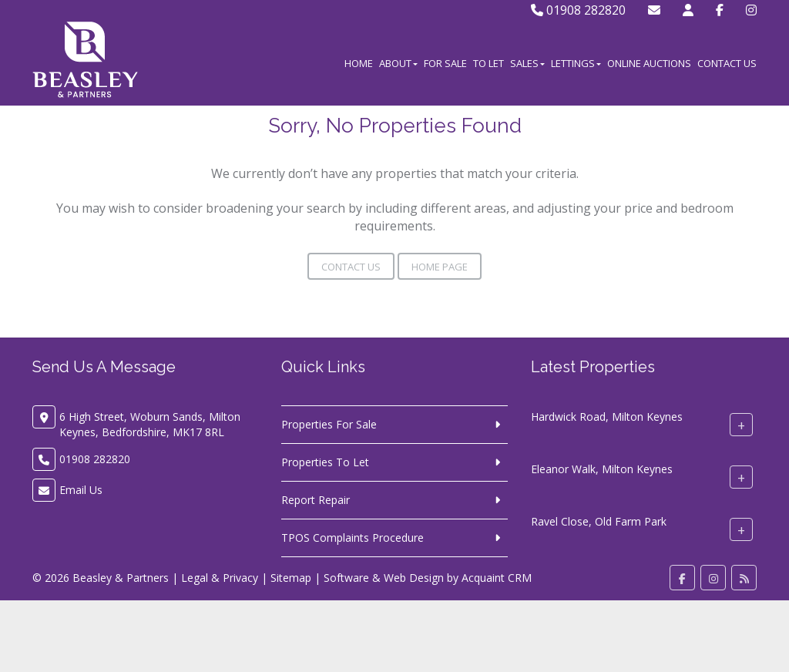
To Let (489, 63)
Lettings (576, 63)
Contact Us (727, 63)
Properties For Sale (329, 424)
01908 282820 (578, 10)
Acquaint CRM (497, 578)
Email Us (81, 490)
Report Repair (316, 500)
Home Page (440, 267)
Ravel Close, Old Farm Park (599, 521)
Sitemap (291, 578)
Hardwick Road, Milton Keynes (607, 417)
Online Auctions (649, 63)
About (398, 63)
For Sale (445, 63)
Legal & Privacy (220, 578)
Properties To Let (325, 462)
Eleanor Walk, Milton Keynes (602, 469)
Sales (527, 63)
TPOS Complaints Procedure (353, 538)
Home (359, 63)
